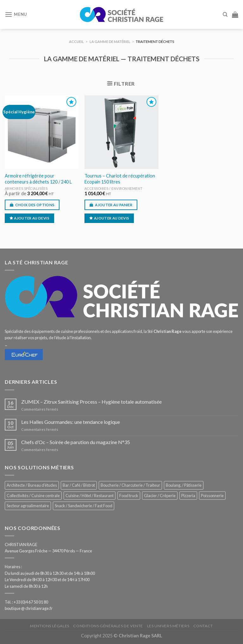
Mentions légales (50, 626)
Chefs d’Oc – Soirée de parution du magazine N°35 (76, 442)
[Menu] (16, 14)
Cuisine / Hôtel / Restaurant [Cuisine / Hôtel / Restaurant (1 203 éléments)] (90, 496)
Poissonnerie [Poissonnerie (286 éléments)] (212, 496)
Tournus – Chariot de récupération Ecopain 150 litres (120, 179)
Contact (203, 626)
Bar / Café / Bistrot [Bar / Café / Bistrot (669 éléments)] (79, 485)
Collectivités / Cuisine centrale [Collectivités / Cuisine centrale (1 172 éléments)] (33, 496)
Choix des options (35, 205)
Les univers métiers (168, 626)
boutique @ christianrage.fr (29, 608)
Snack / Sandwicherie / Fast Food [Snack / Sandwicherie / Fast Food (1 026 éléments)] (84, 506)
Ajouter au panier (114, 205)
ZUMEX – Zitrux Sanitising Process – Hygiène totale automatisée (91, 402)
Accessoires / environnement (114, 188)
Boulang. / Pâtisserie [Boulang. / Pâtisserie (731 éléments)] (184, 485)
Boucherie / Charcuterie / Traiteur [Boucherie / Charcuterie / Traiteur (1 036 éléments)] (130, 485)
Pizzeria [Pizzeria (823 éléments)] (188, 496)
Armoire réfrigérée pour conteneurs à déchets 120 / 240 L (38, 179)
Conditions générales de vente (108, 626)
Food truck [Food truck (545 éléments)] (129, 496)
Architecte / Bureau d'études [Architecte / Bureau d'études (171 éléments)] (32, 485)
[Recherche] (225, 15)
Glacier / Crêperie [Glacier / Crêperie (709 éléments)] (160, 496)
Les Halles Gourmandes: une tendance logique (71, 422)
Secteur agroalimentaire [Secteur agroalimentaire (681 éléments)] (28, 506)
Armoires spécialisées (26, 188)
